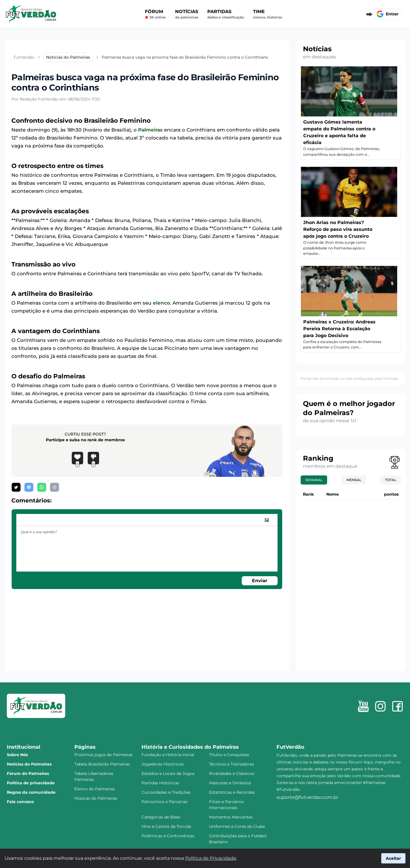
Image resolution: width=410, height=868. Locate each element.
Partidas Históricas (160, 783)
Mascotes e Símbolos (230, 783)
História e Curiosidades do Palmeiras (190, 747)
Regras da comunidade (31, 792)
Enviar (260, 581)
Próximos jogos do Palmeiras (103, 755)
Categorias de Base (161, 817)
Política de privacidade (31, 783)
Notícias (187, 14)
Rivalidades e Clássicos (232, 773)
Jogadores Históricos (163, 764)
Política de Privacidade (211, 858)
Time (268, 14)
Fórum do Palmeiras (28, 773)
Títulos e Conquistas (229, 755)
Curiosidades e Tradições (166, 792)
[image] (267, 520)
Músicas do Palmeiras (96, 798)
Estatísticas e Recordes (232, 792)
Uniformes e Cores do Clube (237, 826)
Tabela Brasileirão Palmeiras (102, 764)
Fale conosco (20, 802)
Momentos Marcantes (231, 817)
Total (391, 480)
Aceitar (393, 858)
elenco (161, 303)
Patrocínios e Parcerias (164, 802)
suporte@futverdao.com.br (307, 797)
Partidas (226, 14)
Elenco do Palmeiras (95, 789)
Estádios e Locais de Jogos (168, 773)
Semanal (314, 480)
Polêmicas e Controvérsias (168, 836)
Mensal (354, 480)
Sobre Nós (17, 755)
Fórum (155, 14)
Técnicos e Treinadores (231, 764)
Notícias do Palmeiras (29, 764)
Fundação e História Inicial (168, 755)
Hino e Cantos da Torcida (166, 826)
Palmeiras (150, 130)
